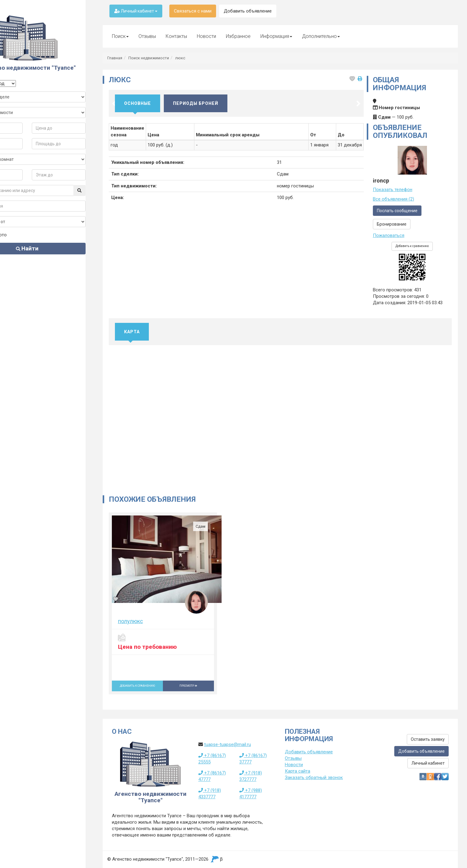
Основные (138, 103)
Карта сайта (298, 771)
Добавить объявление (248, 11)
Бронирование (392, 224)
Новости (206, 36)
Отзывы (147, 36)
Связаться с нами (193, 11)
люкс (180, 58)
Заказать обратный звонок (314, 778)
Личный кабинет (136, 11)
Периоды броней (196, 103)
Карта (132, 332)
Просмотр (188, 686)
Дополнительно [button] (321, 36)
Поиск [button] (120, 36)
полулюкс (131, 621)
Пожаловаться (389, 235)
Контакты (176, 36)
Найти (47, 255)
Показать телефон (393, 190)
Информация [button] (276, 36)
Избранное (238, 36)
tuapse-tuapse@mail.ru (228, 744)
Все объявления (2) (393, 199)
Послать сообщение (397, 211)
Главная (115, 58)
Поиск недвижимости (149, 58)
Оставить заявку (428, 739)
